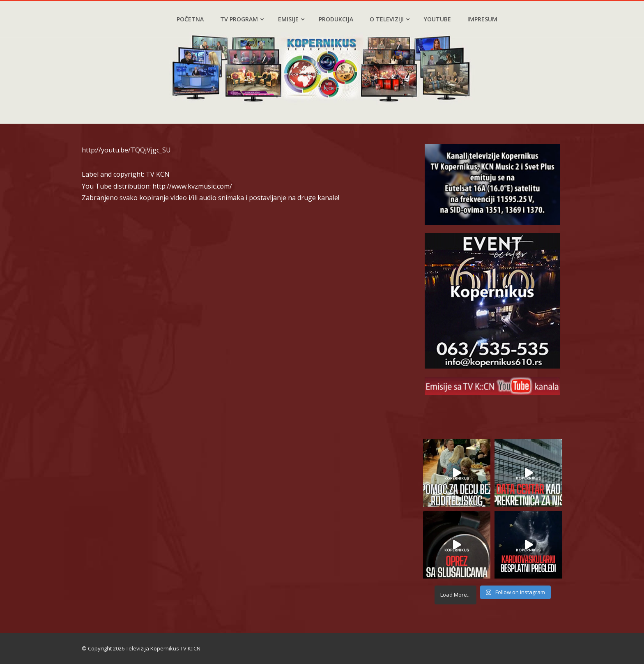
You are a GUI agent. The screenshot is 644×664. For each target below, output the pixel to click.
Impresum (482, 19)
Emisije (291, 19)
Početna (190, 19)
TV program (242, 19)
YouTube (437, 19)
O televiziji (390, 19)
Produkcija (336, 19)
